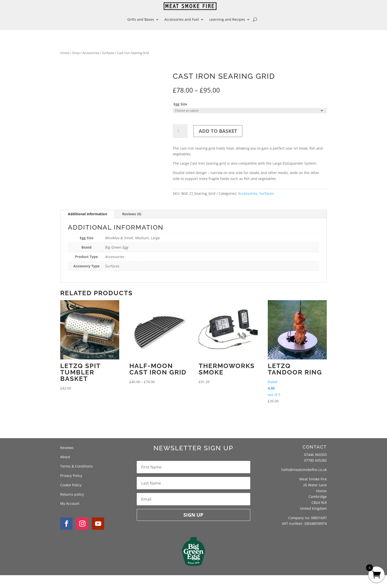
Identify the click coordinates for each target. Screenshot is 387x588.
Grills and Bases (141, 19)
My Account (70, 516)
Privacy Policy (71, 488)
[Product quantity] (180, 131)
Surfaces (108, 53)
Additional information (87, 227)
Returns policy (72, 507)
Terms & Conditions (77, 479)
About (65, 470)
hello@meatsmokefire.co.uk (304, 482)
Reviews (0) (132, 227)
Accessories (91, 53)
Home (65, 53)
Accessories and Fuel (182, 19)
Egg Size (180, 104)
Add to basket (218, 131)
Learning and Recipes (227, 19)
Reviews (67, 460)
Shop (76, 53)
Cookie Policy (71, 498)
